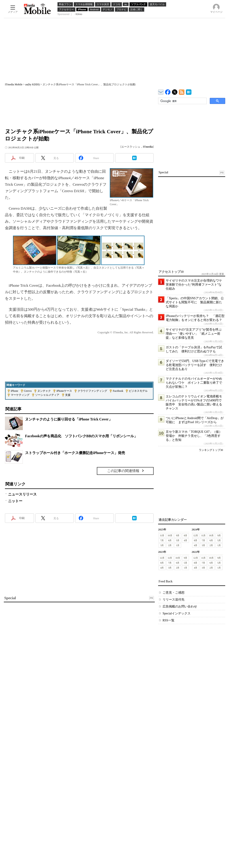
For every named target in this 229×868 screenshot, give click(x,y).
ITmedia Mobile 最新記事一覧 (182, 91)
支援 (68, 395)
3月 (162, 545)
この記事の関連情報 (123, 471)
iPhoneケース (64, 391)
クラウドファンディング (92, 391)
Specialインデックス (177, 613)
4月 (186, 540)
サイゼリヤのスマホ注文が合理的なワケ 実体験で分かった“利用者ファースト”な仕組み (195, 285)
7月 (162, 540)
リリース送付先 (174, 600)
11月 (162, 535)
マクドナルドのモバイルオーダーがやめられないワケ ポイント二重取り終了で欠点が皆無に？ (194, 383)
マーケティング (20, 395)
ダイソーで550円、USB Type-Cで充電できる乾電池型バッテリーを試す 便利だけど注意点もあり (195, 365)
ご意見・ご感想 (174, 593)
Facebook (118, 391)
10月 (170, 535)
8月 (186, 535)
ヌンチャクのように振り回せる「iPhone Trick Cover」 (69, 419)
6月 (170, 540)
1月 (178, 545)
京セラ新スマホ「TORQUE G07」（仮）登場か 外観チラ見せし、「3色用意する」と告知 (194, 436)
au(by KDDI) (32, 84)
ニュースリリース (22, 494)
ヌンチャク (44, 391)
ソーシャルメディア (47, 395)
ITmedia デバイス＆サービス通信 (161, 91)
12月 (196, 535)
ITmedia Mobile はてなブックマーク (189, 91)
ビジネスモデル (138, 391)
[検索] (182, 101)
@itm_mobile (175, 91)
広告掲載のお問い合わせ (180, 606)
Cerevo (28, 391)
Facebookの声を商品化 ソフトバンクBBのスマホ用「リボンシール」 (81, 436)
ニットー (15, 501)
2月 (170, 545)
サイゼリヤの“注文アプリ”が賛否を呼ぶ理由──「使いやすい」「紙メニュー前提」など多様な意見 (194, 334)
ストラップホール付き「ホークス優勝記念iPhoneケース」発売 (75, 453)
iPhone (14, 391)
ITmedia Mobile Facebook (168, 91)
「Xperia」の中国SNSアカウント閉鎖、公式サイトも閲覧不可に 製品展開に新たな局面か (195, 302)
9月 (178, 535)
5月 (178, 540)
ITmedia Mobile (14, 84)
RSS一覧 (169, 620)
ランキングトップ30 (211, 450)
